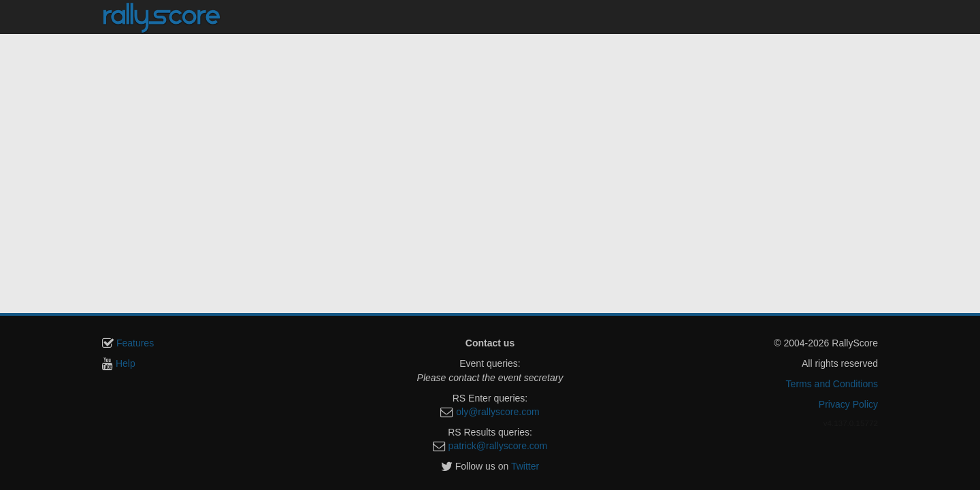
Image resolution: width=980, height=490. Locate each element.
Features (135, 343)
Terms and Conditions (832, 384)
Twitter (525, 466)
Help (126, 363)
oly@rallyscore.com (497, 412)
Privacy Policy (848, 404)
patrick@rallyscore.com (498, 446)
